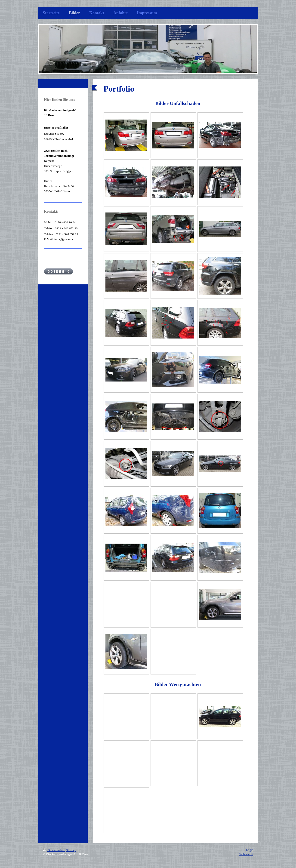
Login (250, 850)
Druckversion (54, 850)
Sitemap (71, 850)
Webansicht (246, 854)
